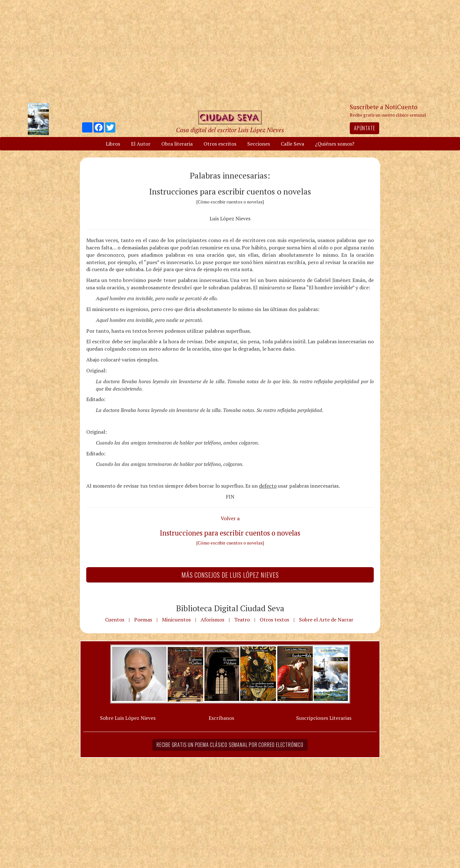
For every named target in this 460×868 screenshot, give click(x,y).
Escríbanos (221, 718)
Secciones (259, 144)
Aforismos (212, 620)
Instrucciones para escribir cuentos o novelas (230, 533)
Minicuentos (176, 620)
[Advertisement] (230, 51)
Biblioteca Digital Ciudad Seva (230, 608)
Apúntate (364, 128)
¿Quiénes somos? (335, 144)
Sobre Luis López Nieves (128, 718)
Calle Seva (292, 144)
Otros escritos (220, 144)
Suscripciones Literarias (324, 718)
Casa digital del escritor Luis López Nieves (230, 130)
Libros (113, 144)
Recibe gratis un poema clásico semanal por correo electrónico (230, 745)
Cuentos (115, 620)
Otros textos (274, 620)
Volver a (230, 518)
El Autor (141, 144)
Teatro (242, 620)
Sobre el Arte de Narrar (326, 620)
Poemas (143, 620)
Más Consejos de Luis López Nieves (230, 575)
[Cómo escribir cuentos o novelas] (230, 543)
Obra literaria (177, 144)
